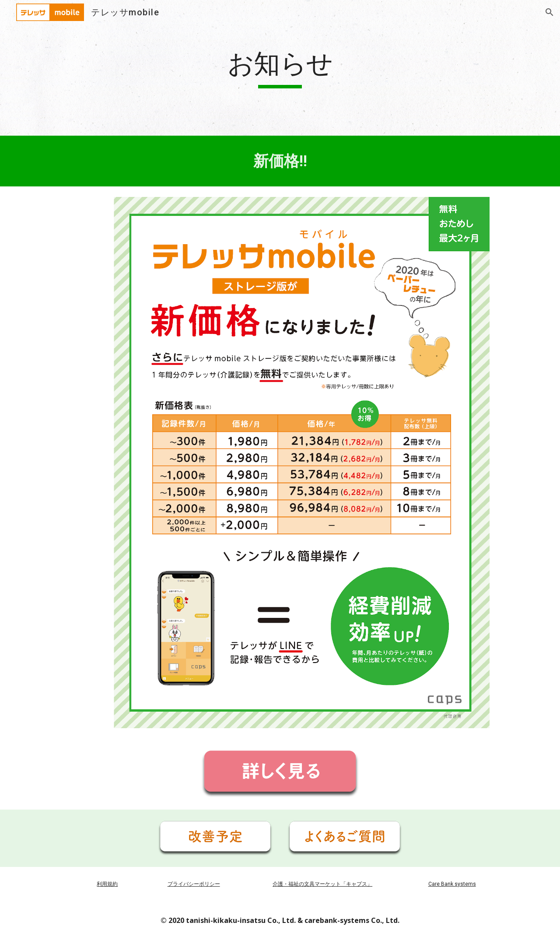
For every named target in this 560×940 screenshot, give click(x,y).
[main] (280, 68)
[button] (549, 12)
